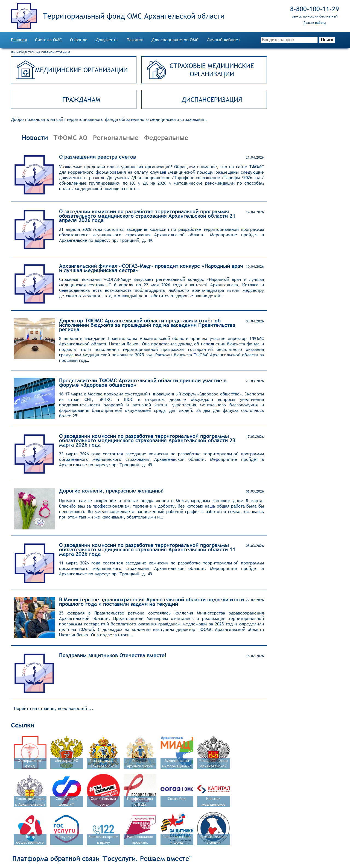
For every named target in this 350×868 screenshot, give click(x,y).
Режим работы (315, 23)
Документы (107, 40)
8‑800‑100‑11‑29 (315, 9)
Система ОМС (48, 40)
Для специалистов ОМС (175, 40)
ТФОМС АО (70, 138)
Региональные (116, 138)
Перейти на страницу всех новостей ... (54, 708)
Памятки (135, 40)
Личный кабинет (223, 40)
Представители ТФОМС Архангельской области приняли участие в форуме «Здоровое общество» (143, 383)
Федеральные (166, 138)
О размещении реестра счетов (97, 157)
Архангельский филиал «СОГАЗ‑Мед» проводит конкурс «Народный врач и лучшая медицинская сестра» (151, 268)
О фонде (79, 40)
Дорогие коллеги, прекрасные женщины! (111, 491)
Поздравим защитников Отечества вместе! (113, 655)
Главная (19, 40)
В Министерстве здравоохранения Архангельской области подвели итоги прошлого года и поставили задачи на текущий (151, 602)
